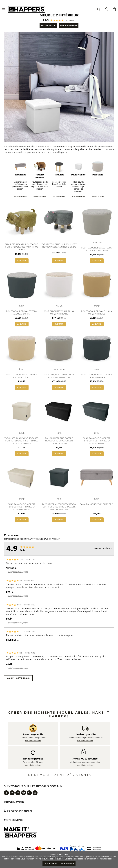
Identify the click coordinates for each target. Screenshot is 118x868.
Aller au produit (48, 26)
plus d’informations (33, 741)
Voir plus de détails (20, 196)
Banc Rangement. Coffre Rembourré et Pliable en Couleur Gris (97, 441)
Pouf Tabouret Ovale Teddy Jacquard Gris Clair (97, 249)
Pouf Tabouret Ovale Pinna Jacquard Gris (97, 376)
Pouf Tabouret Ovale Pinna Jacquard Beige (97, 312)
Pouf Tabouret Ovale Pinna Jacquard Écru (21, 376)
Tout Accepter (51, 863)
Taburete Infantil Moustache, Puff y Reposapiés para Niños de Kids (22, 247)
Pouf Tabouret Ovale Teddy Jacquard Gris (22, 312)
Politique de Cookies (12, 859)
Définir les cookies (107, 859)
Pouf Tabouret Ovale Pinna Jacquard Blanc (59, 312)
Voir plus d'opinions (18, 678)
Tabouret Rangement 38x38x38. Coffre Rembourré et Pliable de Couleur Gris (59, 507)
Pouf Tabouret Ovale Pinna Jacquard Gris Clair (59, 376)
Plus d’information (69, 26)
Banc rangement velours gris (97, 504)
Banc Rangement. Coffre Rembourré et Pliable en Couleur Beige (21, 507)
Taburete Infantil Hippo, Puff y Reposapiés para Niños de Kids (59, 246)
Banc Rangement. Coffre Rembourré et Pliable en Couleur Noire (59, 441)
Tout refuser (67, 863)
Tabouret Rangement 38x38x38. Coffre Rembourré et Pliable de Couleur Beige (22, 441)
